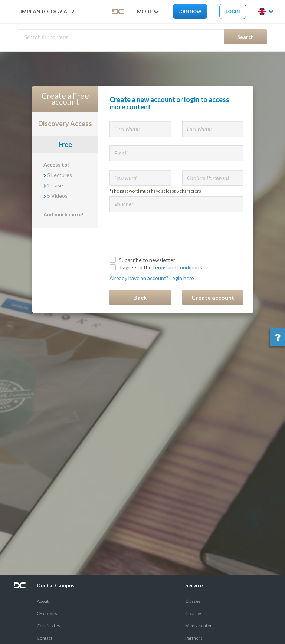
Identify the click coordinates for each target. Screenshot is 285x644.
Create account (213, 297)
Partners (194, 638)
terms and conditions (177, 267)
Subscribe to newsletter (143, 260)
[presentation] (166, 233)
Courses (194, 613)
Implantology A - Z (48, 11)
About (43, 601)
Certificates (48, 626)
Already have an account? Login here (152, 278)
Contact (45, 638)
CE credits (47, 613)
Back (140, 297)
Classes (193, 601)
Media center (199, 626)
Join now (190, 11)
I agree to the (157, 267)
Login (233, 11)
